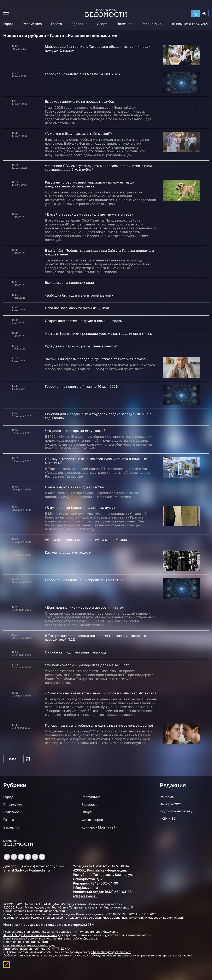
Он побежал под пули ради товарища (76, 652)
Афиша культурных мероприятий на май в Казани (86, 540)
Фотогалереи (92, 820)
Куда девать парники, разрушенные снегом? (81, 346)
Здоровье (79, 24)
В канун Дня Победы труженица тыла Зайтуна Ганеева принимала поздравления (99, 252)
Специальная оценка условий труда (29, 945)
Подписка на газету (176, 811)
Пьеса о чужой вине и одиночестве (74, 487)
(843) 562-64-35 (118, 892)
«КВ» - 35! (168, 818)
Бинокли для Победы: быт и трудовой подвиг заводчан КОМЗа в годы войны (98, 416)
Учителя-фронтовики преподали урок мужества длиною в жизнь (98, 334)
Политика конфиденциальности (26, 942)
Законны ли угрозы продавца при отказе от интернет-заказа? (96, 359)
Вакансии (11, 827)
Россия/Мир (152, 24)
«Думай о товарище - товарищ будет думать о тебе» (89, 214)
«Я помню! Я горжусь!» (190, 24)
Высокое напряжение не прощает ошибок (79, 101)
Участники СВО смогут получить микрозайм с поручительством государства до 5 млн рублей (98, 168)
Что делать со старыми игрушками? (75, 431)
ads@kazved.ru (85, 896)
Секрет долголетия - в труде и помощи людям (84, 321)
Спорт (102, 24)
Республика (32, 24)
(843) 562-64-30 (105, 883)
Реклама (167, 797)
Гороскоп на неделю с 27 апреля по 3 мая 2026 (84, 580)
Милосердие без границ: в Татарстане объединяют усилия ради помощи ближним (98, 48)
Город (8, 24)
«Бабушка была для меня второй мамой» (79, 295)
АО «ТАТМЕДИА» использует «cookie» (30, 935)
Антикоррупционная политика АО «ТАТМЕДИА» (37, 948)
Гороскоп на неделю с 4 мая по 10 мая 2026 (81, 386)
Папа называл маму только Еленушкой (77, 308)
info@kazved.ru (85, 888)
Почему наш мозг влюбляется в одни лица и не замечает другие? (99, 725)
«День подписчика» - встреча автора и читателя (85, 607)
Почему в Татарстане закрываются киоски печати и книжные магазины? (96, 461)
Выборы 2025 (171, 804)
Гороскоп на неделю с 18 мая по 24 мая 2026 (82, 74)
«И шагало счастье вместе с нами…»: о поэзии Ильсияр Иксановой (101, 693)
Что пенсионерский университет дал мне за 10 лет (87, 665)
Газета (57, 24)
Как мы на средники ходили (68, 552)
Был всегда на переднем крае (69, 283)
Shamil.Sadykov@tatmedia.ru (27, 870)
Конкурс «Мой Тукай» (99, 827)
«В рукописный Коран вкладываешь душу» (80, 508)
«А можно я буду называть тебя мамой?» (79, 134)
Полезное (124, 24)
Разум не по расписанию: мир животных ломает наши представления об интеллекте (90, 184)
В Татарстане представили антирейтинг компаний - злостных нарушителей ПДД (96, 638)
